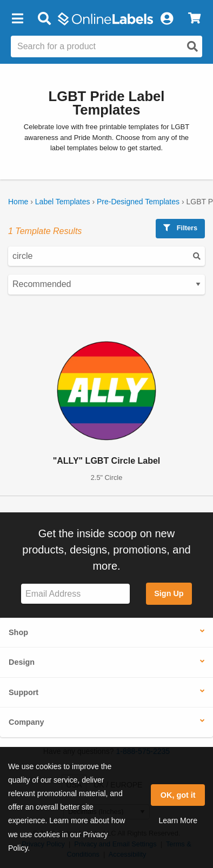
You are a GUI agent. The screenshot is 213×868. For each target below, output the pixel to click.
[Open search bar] (44, 19)
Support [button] (24, 692)
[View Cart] (194, 19)
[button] (17, 19)
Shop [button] (18, 632)
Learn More (178, 820)
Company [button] (26, 722)
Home (18, 202)
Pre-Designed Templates (138, 202)
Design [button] (22, 662)
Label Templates (63, 202)
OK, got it (178, 795)
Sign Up (169, 593)
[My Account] (167, 19)
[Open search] (192, 46)
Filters (180, 228)
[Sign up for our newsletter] (75, 594)
